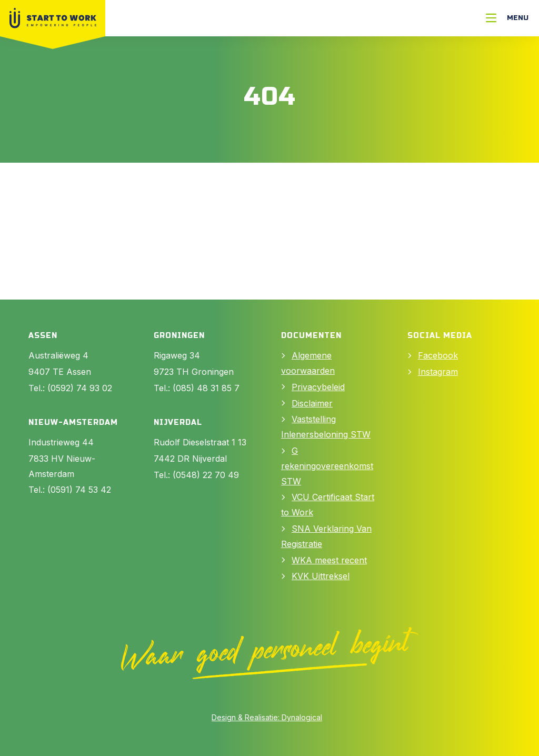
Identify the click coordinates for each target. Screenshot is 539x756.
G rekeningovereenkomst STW (327, 466)
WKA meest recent (329, 560)
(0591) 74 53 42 (79, 490)
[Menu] (507, 18)
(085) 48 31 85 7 (206, 388)
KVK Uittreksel (321, 576)
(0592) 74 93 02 (80, 388)
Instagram (438, 372)
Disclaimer (312, 403)
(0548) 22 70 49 (206, 475)
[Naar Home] (53, 18)
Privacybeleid (318, 387)
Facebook (438, 355)
